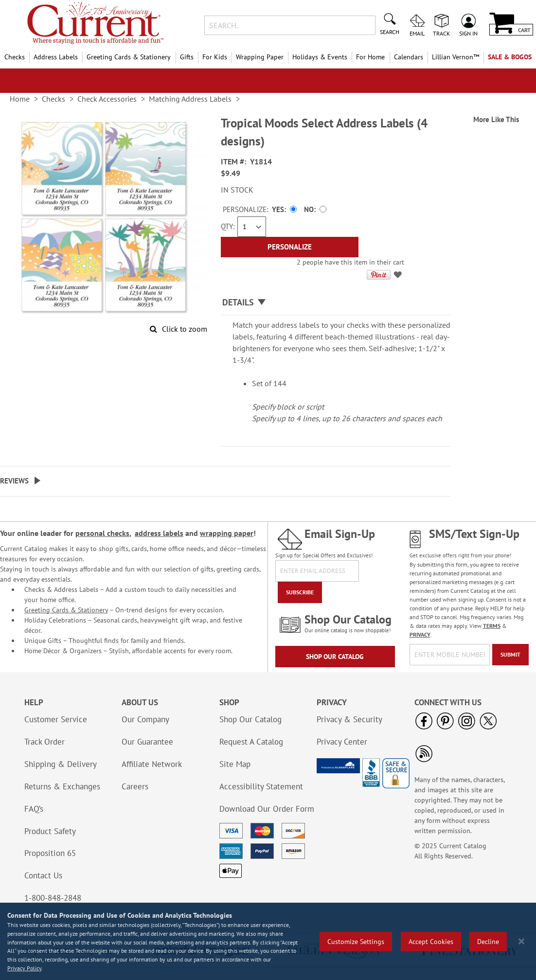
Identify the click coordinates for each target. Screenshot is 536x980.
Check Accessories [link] (107, 99)
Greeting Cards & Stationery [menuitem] (129, 57)
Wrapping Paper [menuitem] (260, 57)
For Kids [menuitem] (215, 57)
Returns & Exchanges (62, 786)
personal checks (102, 533)
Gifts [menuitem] (187, 57)
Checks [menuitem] (15, 57)
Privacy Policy (24, 968)
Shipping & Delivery (61, 764)
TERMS (492, 626)
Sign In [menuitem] (468, 33)
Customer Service (56, 719)
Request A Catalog (251, 742)
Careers (135, 786)
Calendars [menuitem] (409, 57)
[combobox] (290, 25)
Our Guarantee (147, 742)
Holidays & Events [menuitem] (320, 57)
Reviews (14, 481)
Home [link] (20, 99)
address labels (159, 533)
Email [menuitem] (417, 33)
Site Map (235, 764)
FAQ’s (34, 809)
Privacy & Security (349, 719)
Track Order (45, 742)
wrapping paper (227, 533)
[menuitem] (456, 57)
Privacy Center (342, 742)
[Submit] (510, 655)
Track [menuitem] (441, 33)
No (309, 209)
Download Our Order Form (267, 809)
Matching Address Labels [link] (190, 99)
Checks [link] (54, 99)
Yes (278, 209)
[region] (268, 941)
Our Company (145, 719)
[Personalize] (290, 247)
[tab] (336, 303)
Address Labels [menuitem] (56, 57)
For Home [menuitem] (370, 57)
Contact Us (43, 875)
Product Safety (50, 831)
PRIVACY (420, 634)
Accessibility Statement (261, 786)
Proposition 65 (50, 853)
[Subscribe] (300, 592)
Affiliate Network (152, 764)
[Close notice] (521, 941)
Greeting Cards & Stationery (66, 610)
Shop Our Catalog (335, 657)
